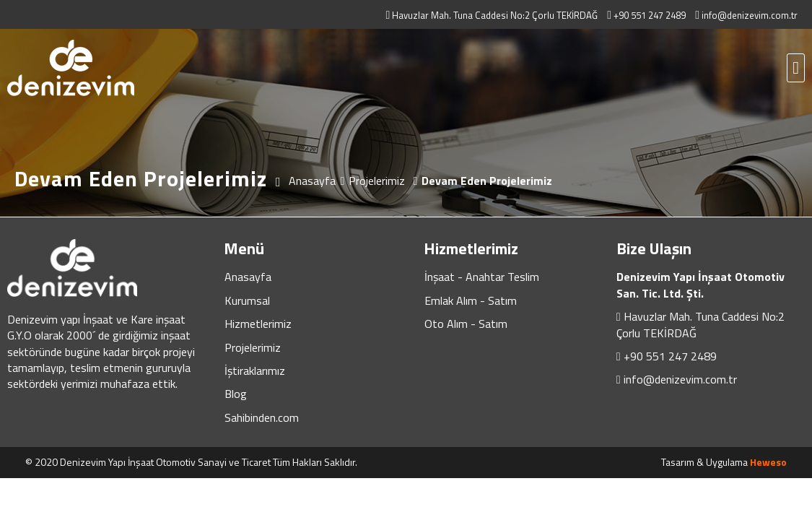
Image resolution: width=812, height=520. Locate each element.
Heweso (768, 462)
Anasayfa (248, 277)
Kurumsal (247, 300)
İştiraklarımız (255, 370)
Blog (236, 394)
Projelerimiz (253, 347)
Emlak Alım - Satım (471, 300)
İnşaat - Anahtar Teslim (482, 277)
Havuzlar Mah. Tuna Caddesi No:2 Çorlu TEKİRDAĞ (700, 324)
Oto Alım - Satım (466, 324)
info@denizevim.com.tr (680, 379)
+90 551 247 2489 (670, 356)
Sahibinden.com (262, 417)
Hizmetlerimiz (258, 324)
